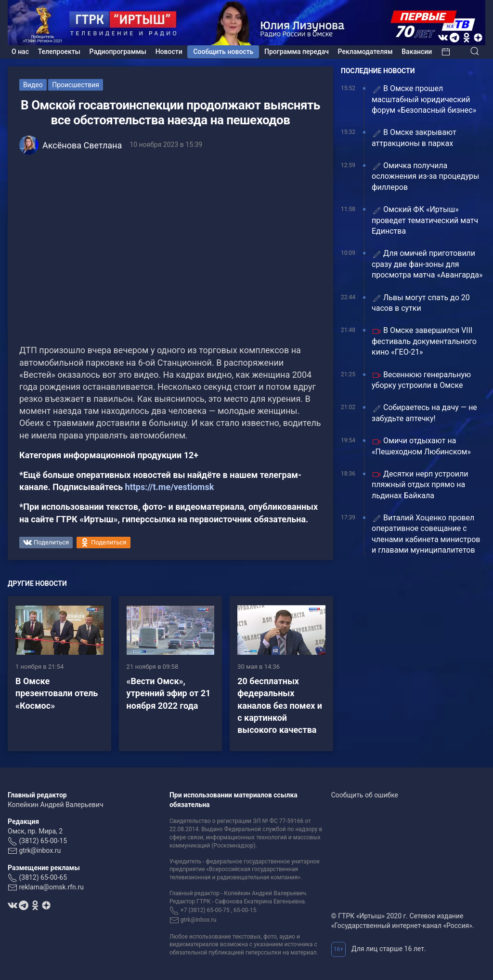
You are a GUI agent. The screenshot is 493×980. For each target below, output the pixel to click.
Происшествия (76, 85)
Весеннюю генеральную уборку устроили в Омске (421, 380)
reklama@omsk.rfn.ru (51, 887)
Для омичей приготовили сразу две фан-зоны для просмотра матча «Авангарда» (427, 264)
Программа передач (297, 52)
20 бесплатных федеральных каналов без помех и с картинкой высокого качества (280, 705)
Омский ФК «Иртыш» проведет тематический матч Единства (425, 220)
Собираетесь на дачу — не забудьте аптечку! (424, 413)
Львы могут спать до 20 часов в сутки (421, 303)
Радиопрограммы (118, 52)
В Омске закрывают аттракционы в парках (414, 138)
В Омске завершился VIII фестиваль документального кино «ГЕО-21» (424, 341)
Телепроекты (59, 52)
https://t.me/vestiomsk (170, 487)
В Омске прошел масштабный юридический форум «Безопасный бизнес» (424, 99)
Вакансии (417, 52)
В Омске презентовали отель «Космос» (57, 693)
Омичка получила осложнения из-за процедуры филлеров (425, 176)
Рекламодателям (365, 52)
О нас (20, 52)
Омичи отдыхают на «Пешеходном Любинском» (421, 446)
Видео (33, 85)
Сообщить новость (223, 52)
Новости (169, 52)
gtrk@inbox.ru (40, 850)
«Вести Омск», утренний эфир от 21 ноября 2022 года (169, 693)
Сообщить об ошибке (365, 795)
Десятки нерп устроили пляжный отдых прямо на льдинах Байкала (420, 485)
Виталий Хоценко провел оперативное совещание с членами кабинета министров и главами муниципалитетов (426, 534)
